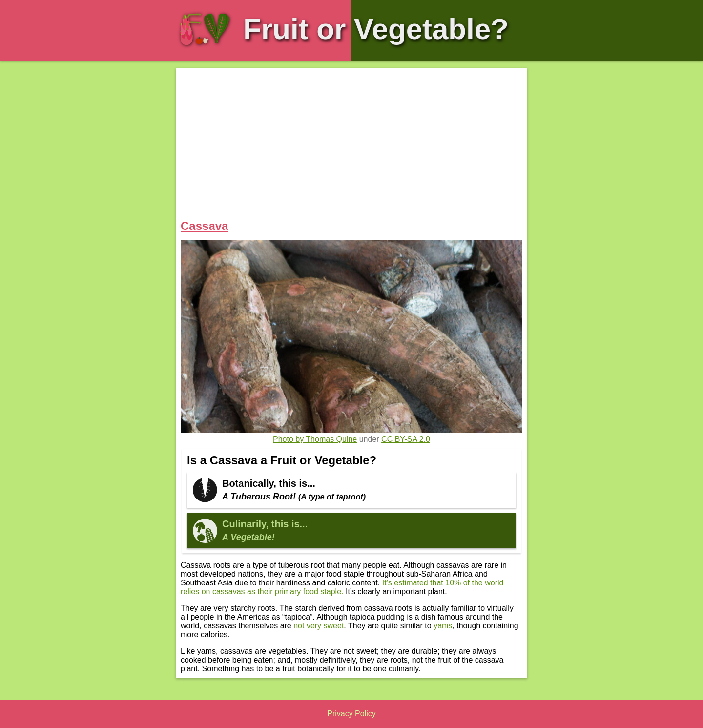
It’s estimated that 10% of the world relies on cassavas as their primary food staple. (342, 587)
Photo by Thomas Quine (315, 439)
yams (443, 626)
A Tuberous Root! (259, 497)
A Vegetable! (248, 537)
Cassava (204, 226)
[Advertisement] (351, 146)
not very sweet (319, 626)
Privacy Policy (351, 714)
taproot (350, 497)
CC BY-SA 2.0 (406, 439)
